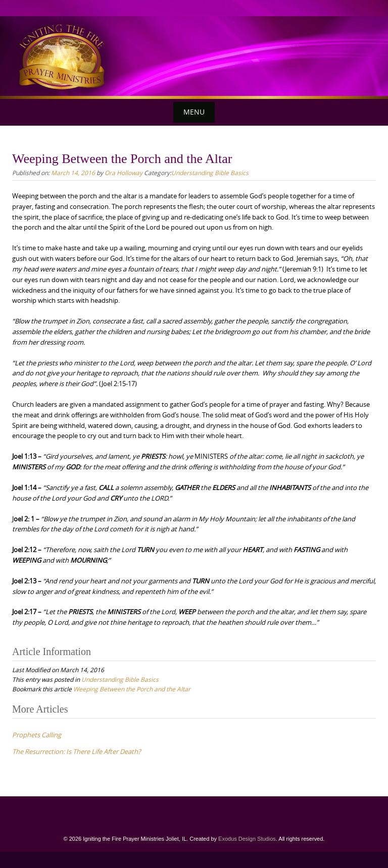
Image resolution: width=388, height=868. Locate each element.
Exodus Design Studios (247, 839)
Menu (194, 112)
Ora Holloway (124, 173)
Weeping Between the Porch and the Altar (132, 689)
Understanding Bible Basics (210, 173)
